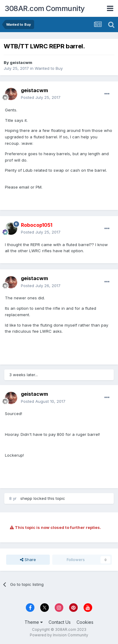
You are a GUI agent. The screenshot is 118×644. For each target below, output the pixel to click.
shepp (26, 498)
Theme (34, 622)
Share (28, 560)
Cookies (85, 622)
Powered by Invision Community (59, 635)
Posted (41, 97)
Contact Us (60, 622)
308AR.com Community (45, 8)
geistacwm (21, 62)
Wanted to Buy (49, 68)
